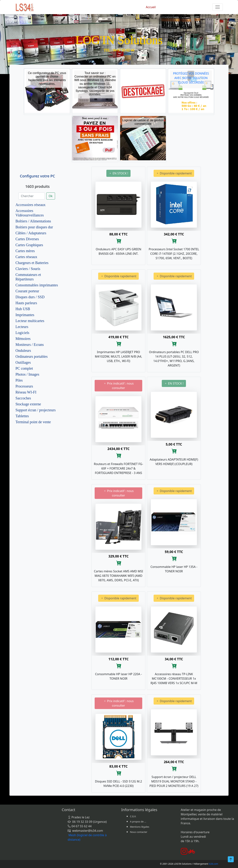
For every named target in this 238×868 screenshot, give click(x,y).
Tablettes (22, 416)
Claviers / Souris (28, 269)
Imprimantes (25, 315)
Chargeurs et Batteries (32, 263)
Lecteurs (22, 327)
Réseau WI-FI (26, 392)
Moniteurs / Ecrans (30, 345)
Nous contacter (139, 832)
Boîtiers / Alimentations (33, 221)
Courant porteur (27, 291)
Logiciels (22, 333)
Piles (19, 380)
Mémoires (23, 339)
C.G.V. (133, 816)
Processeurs (24, 386)
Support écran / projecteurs (36, 410)
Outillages (23, 362)
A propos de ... (138, 822)
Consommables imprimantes (37, 285)
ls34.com (213, 864)
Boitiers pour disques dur (34, 227)
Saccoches (23, 398)
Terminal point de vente (33, 422)
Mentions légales (140, 827)
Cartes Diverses (27, 239)
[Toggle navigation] (218, 7)
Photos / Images (27, 374)
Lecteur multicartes (30, 321)
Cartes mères (25, 251)
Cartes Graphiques (29, 245)
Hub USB (23, 309)
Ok (51, 196)
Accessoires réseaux (30, 205)
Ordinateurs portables (32, 356)
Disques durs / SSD (30, 297)
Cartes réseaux (26, 257)
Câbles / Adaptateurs (31, 233)
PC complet (24, 368)
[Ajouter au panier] (119, 241)
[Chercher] (32, 196)
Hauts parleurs (26, 303)
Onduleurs (23, 351)
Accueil (151, 7)
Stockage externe (28, 404)
